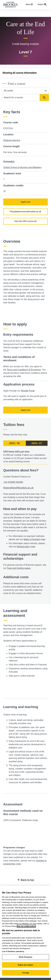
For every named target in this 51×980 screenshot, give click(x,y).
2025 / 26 (14, 443)
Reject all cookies (26, 965)
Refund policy (23, 547)
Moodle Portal (28, 391)
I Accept (26, 973)
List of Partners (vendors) (13, 951)
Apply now (26, 202)
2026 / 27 (37, 443)
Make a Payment (32, 539)
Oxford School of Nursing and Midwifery (22, 167)
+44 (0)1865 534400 (13, 482)
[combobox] (21, 98)
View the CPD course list (26, 221)
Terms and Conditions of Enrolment (24, 370)
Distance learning (12, 140)
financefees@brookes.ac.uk (18, 488)
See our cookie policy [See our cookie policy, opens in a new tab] (26, 926)
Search (44, 98)
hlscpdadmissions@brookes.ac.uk (26, 212)
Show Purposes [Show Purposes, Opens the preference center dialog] (26, 957)
